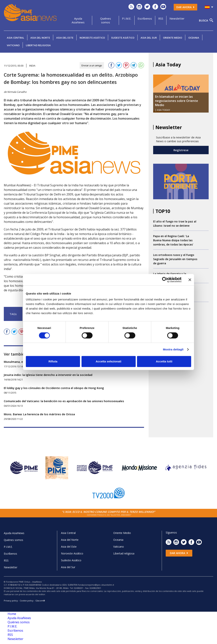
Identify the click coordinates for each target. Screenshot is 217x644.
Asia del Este (65, 38)
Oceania (194, 38)
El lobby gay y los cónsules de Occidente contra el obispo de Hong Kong (54, 388)
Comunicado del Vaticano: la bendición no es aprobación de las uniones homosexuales (64, 401)
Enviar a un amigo (92, 65)
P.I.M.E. (127, 18)
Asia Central (15, 38)
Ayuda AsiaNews (78, 20)
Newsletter (177, 18)
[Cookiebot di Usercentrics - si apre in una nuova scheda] (165, 280)
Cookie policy (27, 601)
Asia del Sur (149, 38)
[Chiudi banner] (190, 280)
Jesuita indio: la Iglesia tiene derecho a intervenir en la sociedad (48, 375)
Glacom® (40, 601)
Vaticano (13, 45)
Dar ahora (185, 7)
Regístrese (181, 150)
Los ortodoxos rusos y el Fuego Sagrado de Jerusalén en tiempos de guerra (175, 259)
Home (12, 614)
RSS (161, 18)
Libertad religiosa (38, 45)
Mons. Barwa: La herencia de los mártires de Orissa (39, 414)
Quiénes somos (106, 20)
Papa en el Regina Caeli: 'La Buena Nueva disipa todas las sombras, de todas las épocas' (173, 240)
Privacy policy (11, 601)
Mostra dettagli (173, 349)
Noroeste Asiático (92, 38)
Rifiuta (53, 361)
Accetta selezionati (108, 361)
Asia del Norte (40, 38)
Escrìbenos (145, 18)
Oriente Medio (173, 38)
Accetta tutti (164, 361)
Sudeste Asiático (123, 38)
